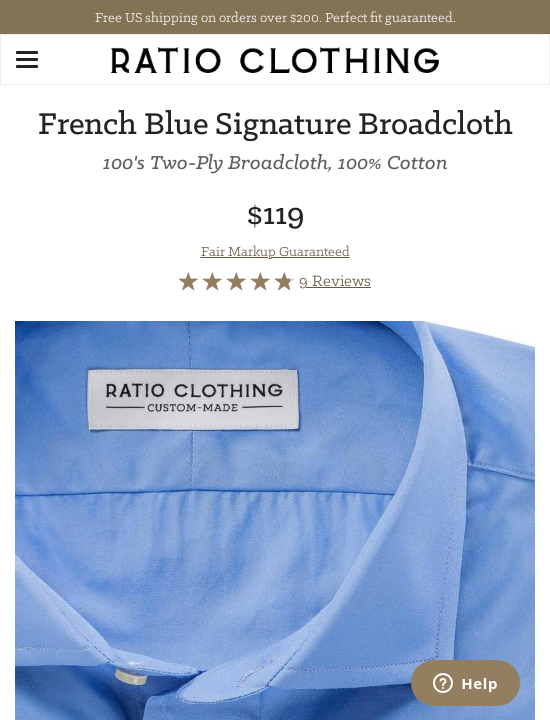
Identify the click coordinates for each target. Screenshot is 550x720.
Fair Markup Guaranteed (275, 251)
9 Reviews (335, 280)
